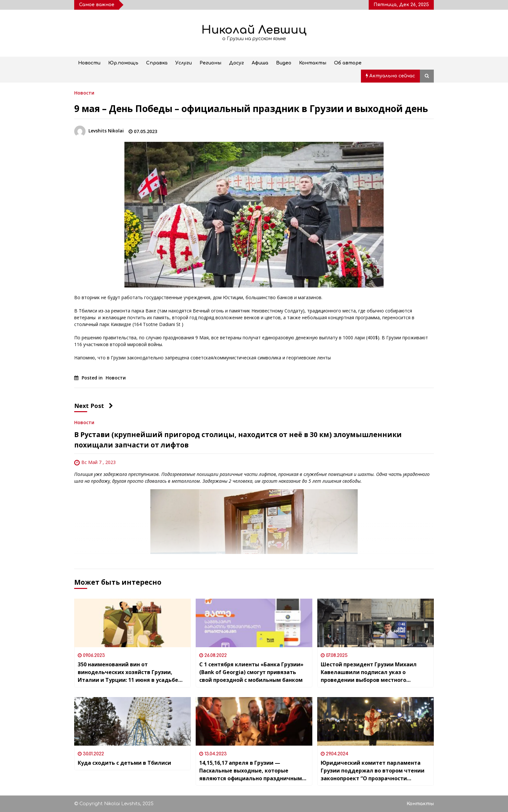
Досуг (237, 63)
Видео (284, 63)
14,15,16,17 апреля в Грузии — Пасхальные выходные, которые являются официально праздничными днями (252, 771)
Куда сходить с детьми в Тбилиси (124, 763)
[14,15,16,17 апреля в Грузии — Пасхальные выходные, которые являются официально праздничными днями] (254, 721)
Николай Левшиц (254, 30)
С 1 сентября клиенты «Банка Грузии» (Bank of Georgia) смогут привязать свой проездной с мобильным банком (251, 672)
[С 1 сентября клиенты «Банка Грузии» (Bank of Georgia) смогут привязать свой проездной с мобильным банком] (254, 623)
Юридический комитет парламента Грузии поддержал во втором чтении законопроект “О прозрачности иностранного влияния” (373, 771)
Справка (157, 63)
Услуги (184, 63)
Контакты (313, 63)
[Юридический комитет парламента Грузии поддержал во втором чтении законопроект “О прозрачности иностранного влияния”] (375, 721)
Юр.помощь (123, 63)
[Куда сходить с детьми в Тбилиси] (133, 721)
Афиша (260, 63)
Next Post (94, 406)
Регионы (210, 63)
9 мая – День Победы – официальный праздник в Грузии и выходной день (251, 108)
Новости (89, 63)
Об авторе (348, 63)
